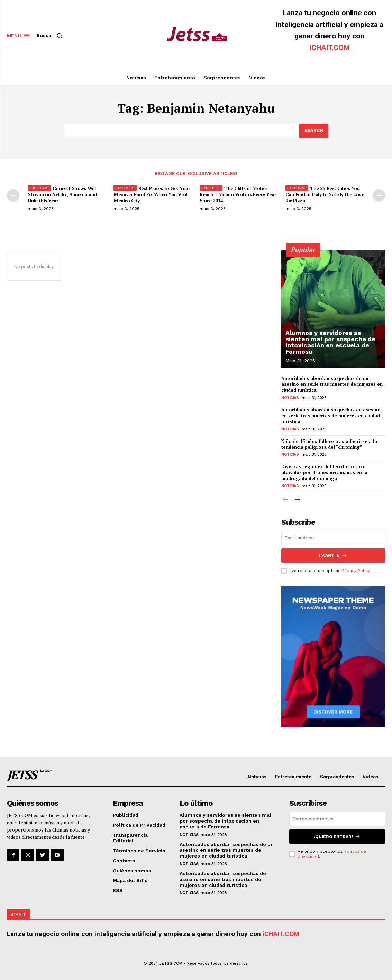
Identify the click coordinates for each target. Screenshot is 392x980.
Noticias (290, 398)
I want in (333, 556)
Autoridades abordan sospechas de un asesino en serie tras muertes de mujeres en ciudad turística (332, 384)
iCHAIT (19, 915)
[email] (333, 538)
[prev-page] (13, 196)
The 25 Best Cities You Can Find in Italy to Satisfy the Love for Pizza (325, 194)
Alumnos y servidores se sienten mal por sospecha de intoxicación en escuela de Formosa (330, 342)
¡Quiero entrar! (337, 837)
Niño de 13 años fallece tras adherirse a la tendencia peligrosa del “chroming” (329, 444)
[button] (51, 35)
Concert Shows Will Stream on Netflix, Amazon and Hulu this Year (62, 194)
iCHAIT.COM (330, 48)
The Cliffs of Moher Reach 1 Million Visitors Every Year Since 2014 (238, 194)
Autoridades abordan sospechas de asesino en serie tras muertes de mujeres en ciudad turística (331, 416)
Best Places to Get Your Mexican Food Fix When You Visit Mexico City (152, 194)
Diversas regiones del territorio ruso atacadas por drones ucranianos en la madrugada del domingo (324, 472)
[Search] (314, 131)
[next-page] (379, 196)
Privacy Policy (356, 571)
